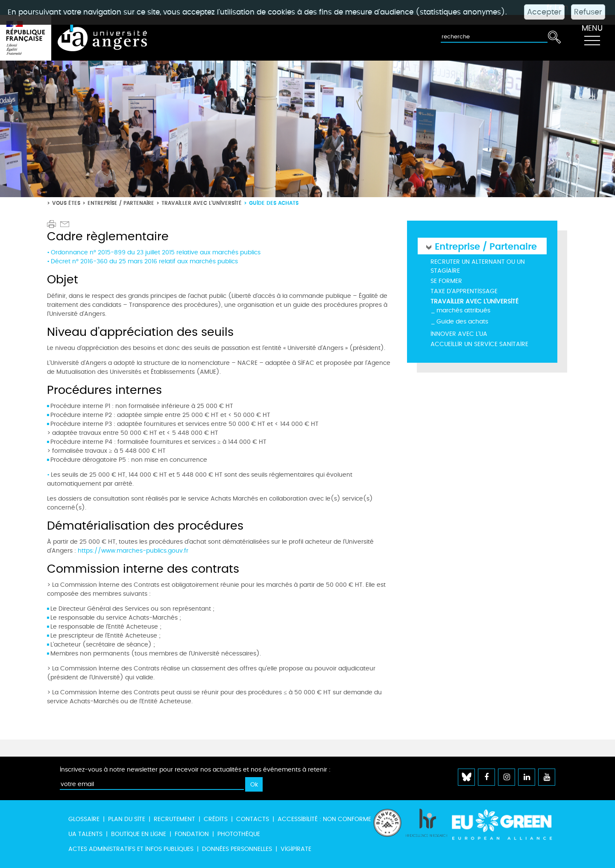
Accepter (544, 12)
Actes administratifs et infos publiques (131, 849)
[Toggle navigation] (592, 38)
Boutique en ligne (139, 834)
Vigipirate (296, 849)
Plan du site (127, 819)
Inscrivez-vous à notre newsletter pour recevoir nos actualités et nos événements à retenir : (195, 770)
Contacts (253, 819)
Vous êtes (66, 203)
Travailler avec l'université (202, 203)
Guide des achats (462, 322)
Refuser (588, 12)
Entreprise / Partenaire (121, 203)
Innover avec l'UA (459, 334)
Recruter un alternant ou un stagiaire (478, 266)
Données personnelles (237, 849)
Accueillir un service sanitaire (479, 344)
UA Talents (85, 834)
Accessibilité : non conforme (324, 819)
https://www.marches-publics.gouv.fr (133, 551)
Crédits (216, 819)
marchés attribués (463, 310)
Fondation (192, 834)
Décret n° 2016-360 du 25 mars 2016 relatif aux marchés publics (144, 261)
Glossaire (84, 819)
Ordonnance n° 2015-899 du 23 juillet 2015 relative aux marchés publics (156, 252)
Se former (446, 281)
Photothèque (239, 834)
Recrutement (174, 819)
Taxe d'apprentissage (464, 291)
